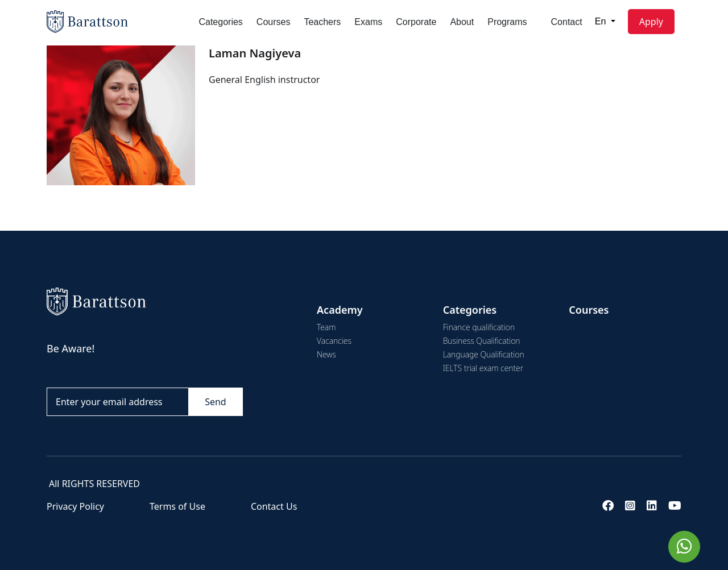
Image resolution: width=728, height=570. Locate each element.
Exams (368, 22)
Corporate (416, 22)
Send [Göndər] (216, 402)
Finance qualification (479, 327)
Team (326, 327)
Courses (274, 22)
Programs (507, 22)
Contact (567, 22)
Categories (220, 22)
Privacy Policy (75, 506)
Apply (651, 22)
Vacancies (334, 341)
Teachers (322, 22)
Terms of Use (177, 506)
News (326, 354)
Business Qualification (482, 341)
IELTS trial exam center (483, 368)
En (602, 21)
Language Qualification (484, 354)
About (462, 22)
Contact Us (274, 506)
